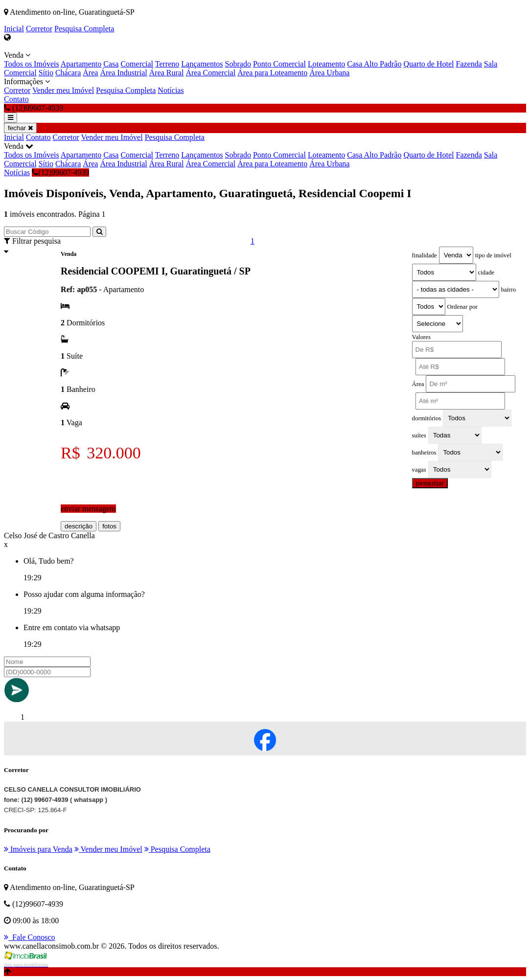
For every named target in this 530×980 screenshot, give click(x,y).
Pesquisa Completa (84, 29)
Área (90, 73)
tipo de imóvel (493, 255)
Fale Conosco (30, 937)
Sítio (46, 73)
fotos (109, 526)
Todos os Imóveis (32, 64)
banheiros (424, 453)
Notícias (171, 90)
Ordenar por (462, 307)
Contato (16, 99)
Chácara (68, 73)
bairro (509, 290)
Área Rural (167, 73)
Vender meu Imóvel (63, 90)
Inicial (14, 29)
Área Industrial (123, 73)
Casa (111, 64)
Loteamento (326, 64)
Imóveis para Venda (38, 849)
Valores (421, 337)
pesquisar (430, 483)
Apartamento (81, 64)
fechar (20, 128)
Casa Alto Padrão (374, 64)
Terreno (167, 64)
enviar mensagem (88, 509)
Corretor (39, 29)
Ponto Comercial (279, 64)
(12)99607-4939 (60, 172)
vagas (419, 470)
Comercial (137, 64)
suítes (419, 435)
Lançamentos (202, 64)
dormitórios (427, 418)
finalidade (425, 255)
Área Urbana (329, 73)
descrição (79, 526)
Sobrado (238, 64)
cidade (486, 273)
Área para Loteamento (272, 73)
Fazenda (469, 64)
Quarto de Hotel (428, 64)
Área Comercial (210, 73)
